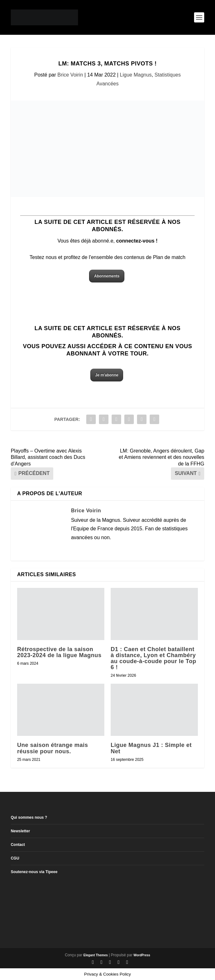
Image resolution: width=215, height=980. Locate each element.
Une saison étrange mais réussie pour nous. (53, 748)
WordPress (142, 955)
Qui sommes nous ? (29, 817)
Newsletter (20, 831)
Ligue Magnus (136, 75)
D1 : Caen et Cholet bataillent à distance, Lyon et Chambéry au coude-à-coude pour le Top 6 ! (153, 658)
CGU (15, 858)
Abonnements (107, 276)
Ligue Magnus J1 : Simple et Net (151, 748)
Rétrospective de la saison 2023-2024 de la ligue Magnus (59, 652)
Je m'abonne (107, 375)
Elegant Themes (96, 955)
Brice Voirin (70, 75)
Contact (18, 845)
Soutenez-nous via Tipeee (34, 872)
